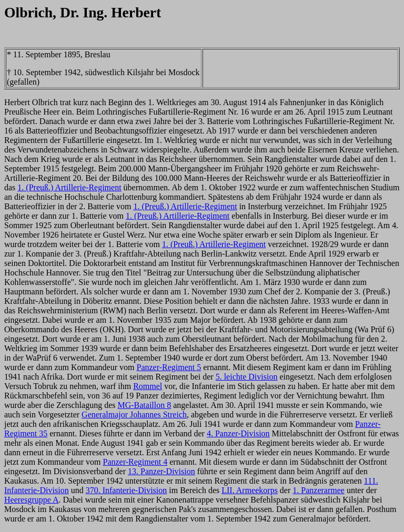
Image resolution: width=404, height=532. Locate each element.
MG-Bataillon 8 (144, 405)
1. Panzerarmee (319, 490)
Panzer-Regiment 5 (169, 367)
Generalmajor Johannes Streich (134, 415)
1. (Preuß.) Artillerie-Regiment (69, 187)
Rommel (148, 386)
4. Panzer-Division (238, 433)
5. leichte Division (247, 377)
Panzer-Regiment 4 (135, 462)
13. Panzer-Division (161, 471)
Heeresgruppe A (32, 500)
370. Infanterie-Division (127, 490)
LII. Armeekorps (250, 490)
